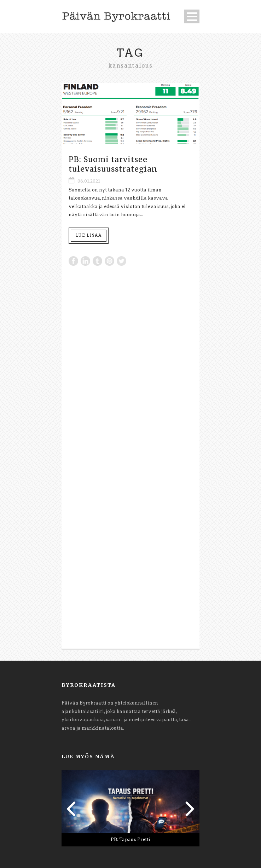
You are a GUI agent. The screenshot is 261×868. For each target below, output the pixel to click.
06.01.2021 (89, 181)
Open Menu (192, 16)
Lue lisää (89, 235)
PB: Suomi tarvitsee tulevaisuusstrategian (113, 164)
